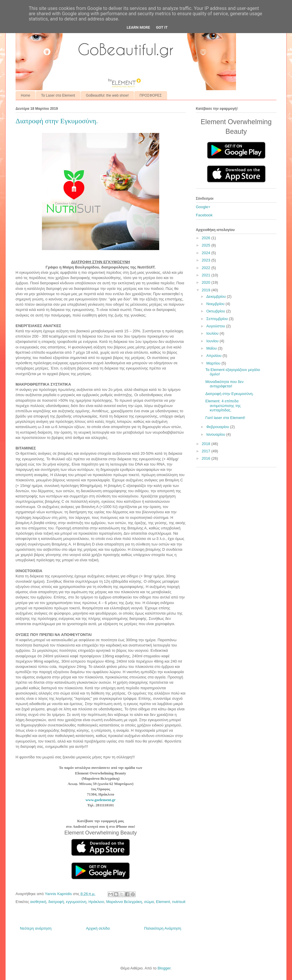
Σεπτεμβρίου (218, 319)
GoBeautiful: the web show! (107, 95)
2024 (207, 253)
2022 (207, 268)
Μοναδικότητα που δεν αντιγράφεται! (224, 384)
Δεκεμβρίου (217, 296)
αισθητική (38, 902)
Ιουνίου (213, 341)
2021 (207, 275)
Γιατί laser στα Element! (225, 418)
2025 (207, 245)
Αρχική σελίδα (98, 928)
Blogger (164, 968)
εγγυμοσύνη (76, 902)
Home (26, 95)
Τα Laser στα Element (58, 95)
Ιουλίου (213, 333)
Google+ (203, 207)
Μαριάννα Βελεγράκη (124, 902)
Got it (162, 27)
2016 (207, 458)
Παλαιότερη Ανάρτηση (163, 928)
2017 (207, 451)
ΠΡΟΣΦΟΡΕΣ (151, 95)
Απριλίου (214, 356)
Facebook (204, 215)
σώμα (149, 902)
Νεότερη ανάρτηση (36, 928)
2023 (207, 260)
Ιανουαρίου (216, 434)
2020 (207, 282)
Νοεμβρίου (216, 304)
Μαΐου (212, 348)
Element (163, 902)
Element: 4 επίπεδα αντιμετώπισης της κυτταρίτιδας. (223, 406)
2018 (207, 444)
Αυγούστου (216, 326)
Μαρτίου (214, 363)
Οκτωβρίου (216, 311)
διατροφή (56, 902)
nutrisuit (179, 902)
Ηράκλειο (96, 902)
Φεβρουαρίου (218, 427)
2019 (207, 290)
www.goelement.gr (101, 800)
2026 (207, 238)
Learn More (138, 27)
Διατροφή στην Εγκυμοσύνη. (229, 394)
